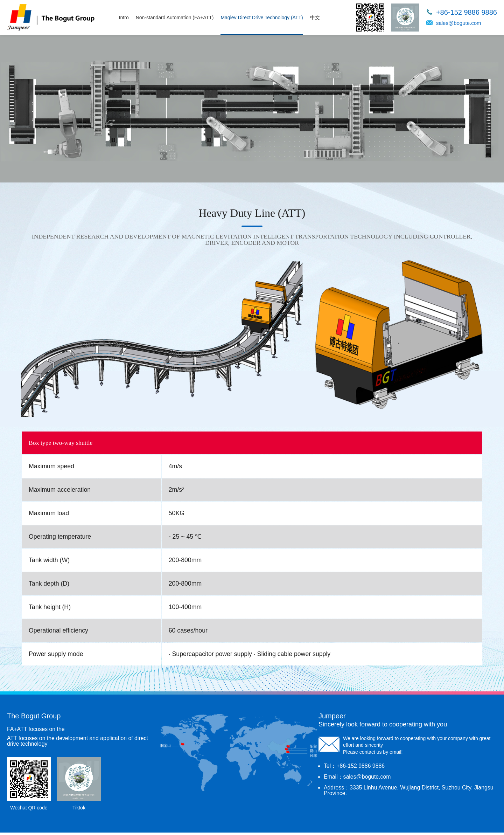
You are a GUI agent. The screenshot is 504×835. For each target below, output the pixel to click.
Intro (125, 18)
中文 (316, 18)
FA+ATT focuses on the (36, 732)
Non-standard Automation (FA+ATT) (176, 18)
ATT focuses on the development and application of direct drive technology (78, 744)
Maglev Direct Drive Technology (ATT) (263, 18)
